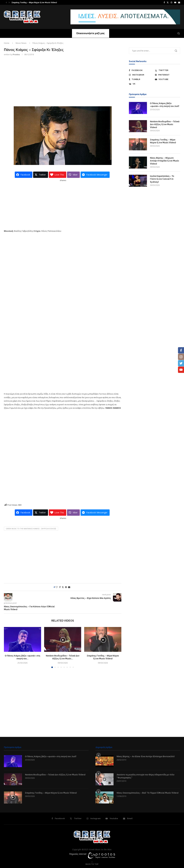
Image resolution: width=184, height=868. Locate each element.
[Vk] (141, 84)
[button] (6, 2)
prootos (16, 55)
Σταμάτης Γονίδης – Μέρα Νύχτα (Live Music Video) (163, 141)
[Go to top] (92, 864)
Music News (21, 43)
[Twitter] (168, 2)
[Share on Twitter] (63, 587)
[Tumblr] (141, 79)
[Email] (179, 2)
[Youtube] (175, 2)
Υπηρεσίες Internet (78, 854)
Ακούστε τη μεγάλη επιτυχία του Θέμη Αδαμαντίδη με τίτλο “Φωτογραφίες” (145, 776)
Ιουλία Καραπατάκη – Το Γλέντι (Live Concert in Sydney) (162, 179)
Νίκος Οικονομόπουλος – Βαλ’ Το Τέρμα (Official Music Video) (147, 793)
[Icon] (13, 779)
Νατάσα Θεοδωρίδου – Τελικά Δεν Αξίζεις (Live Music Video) (165, 124)
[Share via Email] (69, 587)
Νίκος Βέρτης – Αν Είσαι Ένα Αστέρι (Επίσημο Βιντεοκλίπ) (145, 756)
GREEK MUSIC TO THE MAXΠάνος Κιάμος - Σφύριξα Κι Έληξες (31, 529)
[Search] (179, 33)
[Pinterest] (168, 75)
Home (7, 43)
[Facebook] (164, 2)
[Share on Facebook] (60, 587)
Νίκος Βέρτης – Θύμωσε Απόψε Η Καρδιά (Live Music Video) (165, 161)
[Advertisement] (63, 81)
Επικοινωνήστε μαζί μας (91, 33)
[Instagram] (171, 2)
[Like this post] (57, 587)
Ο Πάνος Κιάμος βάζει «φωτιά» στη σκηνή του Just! (165, 105)
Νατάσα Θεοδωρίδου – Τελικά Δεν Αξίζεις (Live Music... (35, 3)
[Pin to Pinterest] (66, 587)
